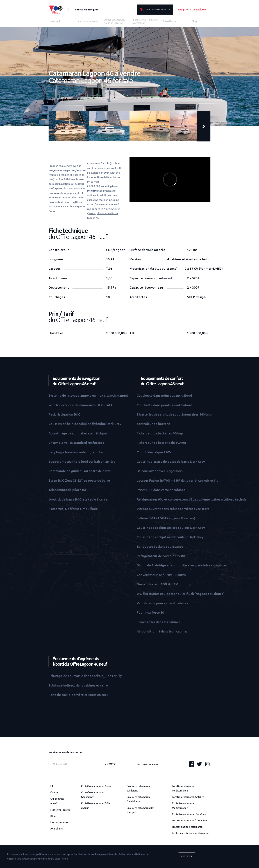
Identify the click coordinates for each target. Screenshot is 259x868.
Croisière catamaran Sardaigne (138, 788)
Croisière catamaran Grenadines (93, 795)
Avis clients (57, 828)
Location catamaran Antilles (188, 797)
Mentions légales (60, 810)
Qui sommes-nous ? (58, 801)
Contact (55, 792)
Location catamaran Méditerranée (183, 788)
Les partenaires (59, 822)
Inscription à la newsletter (192, 9)
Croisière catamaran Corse (96, 786)
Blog (194, 21)
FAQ (53, 786)
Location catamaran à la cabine (189, 820)
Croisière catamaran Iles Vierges (140, 810)
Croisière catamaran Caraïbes (189, 814)
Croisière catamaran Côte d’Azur (96, 805)
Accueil (56, 21)
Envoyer (111, 764)
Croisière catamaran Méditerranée (184, 805)
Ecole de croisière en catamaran (190, 833)
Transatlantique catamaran (187, 827)
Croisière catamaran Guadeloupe (138, 799)
